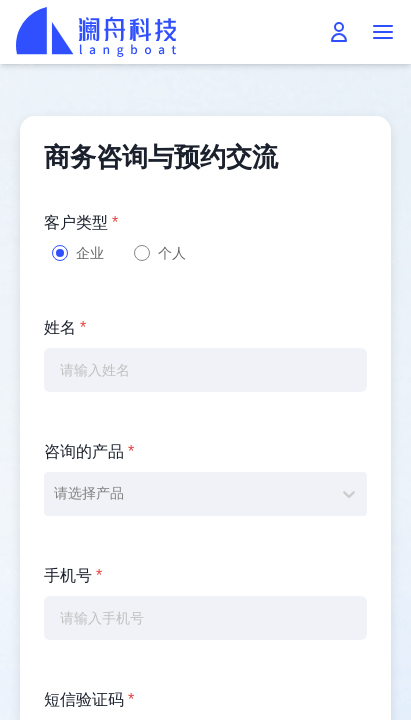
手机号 (73, 575)
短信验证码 (89, 699)
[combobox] (56, 493)
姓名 (65, 327)
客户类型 (81, 222)
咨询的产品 (89, 451)
